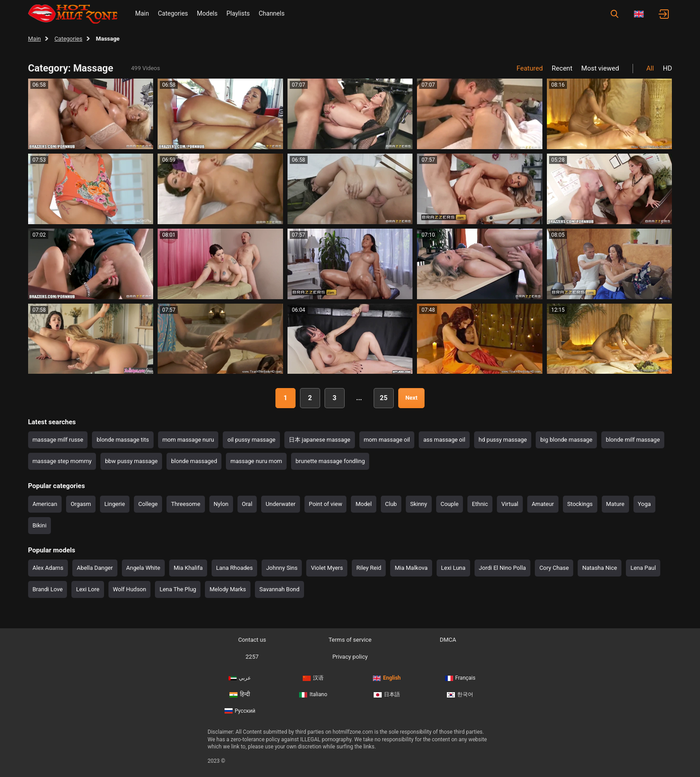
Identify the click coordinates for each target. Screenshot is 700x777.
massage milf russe (58, 440)
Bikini (40, 525)
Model (363, 504)
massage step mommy (62, 461)
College (148, 504)
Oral (247, 504)
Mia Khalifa (188, 568)
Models (207, 13)
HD (668, 68)
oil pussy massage (251, 440)
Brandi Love (48, 589)
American (45, 504)
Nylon (221, 504)
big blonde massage (566, 440)
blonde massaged (194, 461)
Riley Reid (369, 568)
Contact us (252, 640)
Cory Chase (554, 568)
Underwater (281, 504)
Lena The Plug (178, 589)
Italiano (313, 694)
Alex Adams (48, 568)
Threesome (185, 504)
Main (142, 13)
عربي (240, 678)
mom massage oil (387, 440)
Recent (562, 68)
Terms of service (350, 640)
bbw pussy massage (131, 461)
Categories (173, 13)
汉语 (313, 678)
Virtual (510, 504)
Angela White (143, 568)
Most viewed (600, 68)
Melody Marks (228, 589)
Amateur (543, 504)
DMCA (448, 640)
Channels (271, 13)
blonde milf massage (633, 440)
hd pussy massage (503, 440)
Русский (240, 711)
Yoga (644, 504)
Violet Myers (327, 568)
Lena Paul (643, 568)
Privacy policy (350, 657)
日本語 (387, 694)
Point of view (326, 504)
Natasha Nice (600, 568)
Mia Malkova (411, 568)
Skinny (419, 504)
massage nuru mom (256, 461)
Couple (450, 504)
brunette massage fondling (330, 461)
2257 (252, 657)
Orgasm (81, 504)
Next (411, 398)
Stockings (580, 504)
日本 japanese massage (320, 440)
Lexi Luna (453, 568)
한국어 (460, 694)
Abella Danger (95, 568)
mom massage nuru (188, 440)
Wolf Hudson (130, 589)
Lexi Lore (87, 589)
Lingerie (115, 504)
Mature (615, 504)
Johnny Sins (282, 568)
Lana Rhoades (234, 568)
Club (391, 504)
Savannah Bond (279, 589)
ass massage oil (444, 440)
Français (460, 678)
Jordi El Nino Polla (503, 568)
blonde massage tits (123, 440)
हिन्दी (240, 694)
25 (384, 398)
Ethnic (480, 504)
